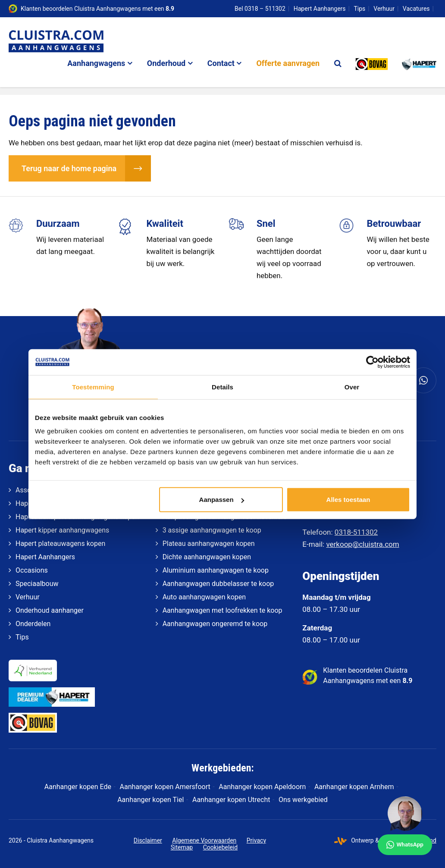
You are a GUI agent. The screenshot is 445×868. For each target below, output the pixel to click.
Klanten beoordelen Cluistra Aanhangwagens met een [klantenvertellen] (97, 9)
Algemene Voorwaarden (204, 840)
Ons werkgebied (303, 800)
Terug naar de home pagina (69, 168)
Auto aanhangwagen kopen (204, 597)
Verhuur (384, 9)
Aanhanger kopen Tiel (150, 800)
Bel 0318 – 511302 (260, 9)
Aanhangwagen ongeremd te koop (215, 624)
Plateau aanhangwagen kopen (209, 544)
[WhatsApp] (405, 826)
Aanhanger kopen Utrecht (231, 800)
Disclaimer (148, 840)
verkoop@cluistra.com (362, 544)
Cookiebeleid (220, 847)
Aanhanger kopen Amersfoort (165, 787)
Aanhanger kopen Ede (78, 787)
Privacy (256, 840)
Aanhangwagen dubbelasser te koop (218, 584)
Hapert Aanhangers (320, 9)
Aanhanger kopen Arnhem (354, 787)
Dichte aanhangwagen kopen (207, 557)
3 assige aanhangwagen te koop (212, 530)
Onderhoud (166, 63)
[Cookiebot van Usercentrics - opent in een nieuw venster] (372, 362)
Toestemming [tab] (93, 387)
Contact (221, 63)
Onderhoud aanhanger (50, 610)
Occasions (32, 570)
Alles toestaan (348, 500)
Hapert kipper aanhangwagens (62, 530)
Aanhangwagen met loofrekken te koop (222, 610)
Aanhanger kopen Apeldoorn (262, 787)
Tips (360, 9)
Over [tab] (352, 387)
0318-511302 (356, 532)
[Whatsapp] (423, 380)
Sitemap (182, 847)
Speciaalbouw (37, 584)
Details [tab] (222, 387)
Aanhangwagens (96, 63)
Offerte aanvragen (288, 63)
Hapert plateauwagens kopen (60, 544)
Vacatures (416, 9)
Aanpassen (222, 500)
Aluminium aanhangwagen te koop (216, 570)
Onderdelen (33, 624)
